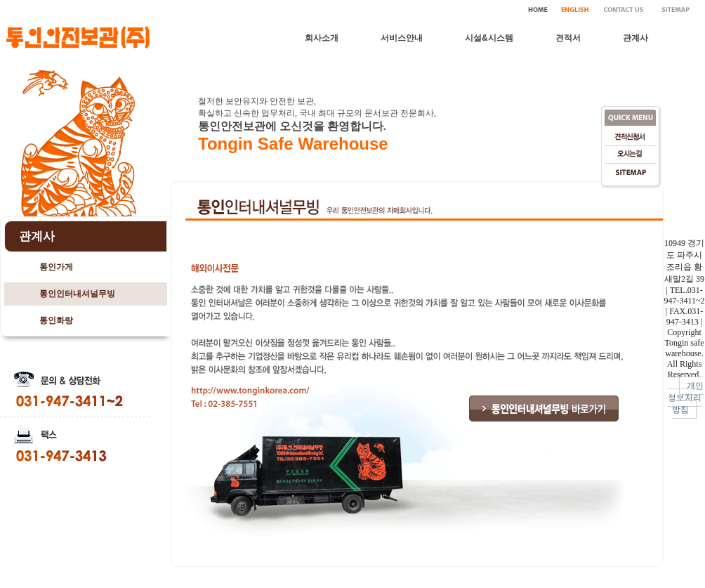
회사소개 (322, 38)
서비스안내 (402, 38)
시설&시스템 (489, 38)
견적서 (568, 38)
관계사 (635, 38)
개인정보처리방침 (686, 398)
